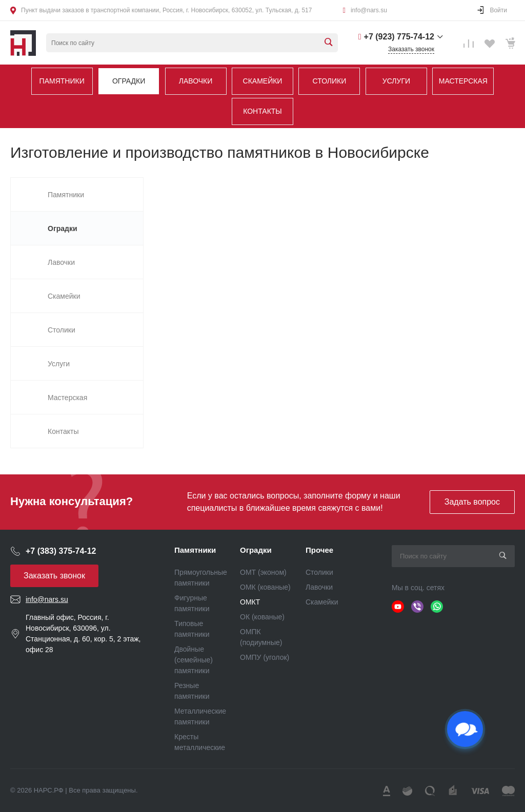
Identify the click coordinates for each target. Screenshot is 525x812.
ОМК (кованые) (265, 587)
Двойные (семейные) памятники (194, 660)
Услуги (396, 81)
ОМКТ (250, 602)
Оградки (129, 81)
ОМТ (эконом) (263, 572)
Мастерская (463, 81)
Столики (330, 81)
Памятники (62, 81)
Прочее (319, 550)
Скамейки (263, 81)
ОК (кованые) (262, 617)
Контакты (262, 111)
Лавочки (196, 81)
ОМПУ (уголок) (265, 657)
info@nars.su (369, 10)
